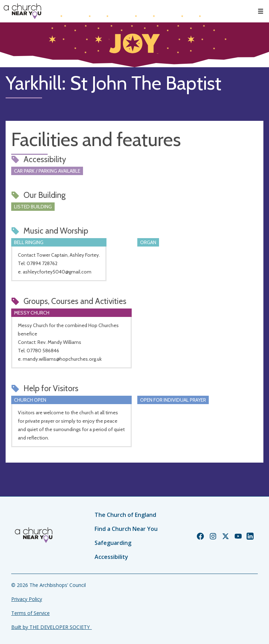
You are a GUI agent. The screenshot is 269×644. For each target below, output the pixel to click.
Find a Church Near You (126, 529)
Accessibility (111, 557)
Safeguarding (113, 543)
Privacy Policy (27, 599)
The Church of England (125, 515)
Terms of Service (30, 613)
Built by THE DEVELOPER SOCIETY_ (51, 627)
